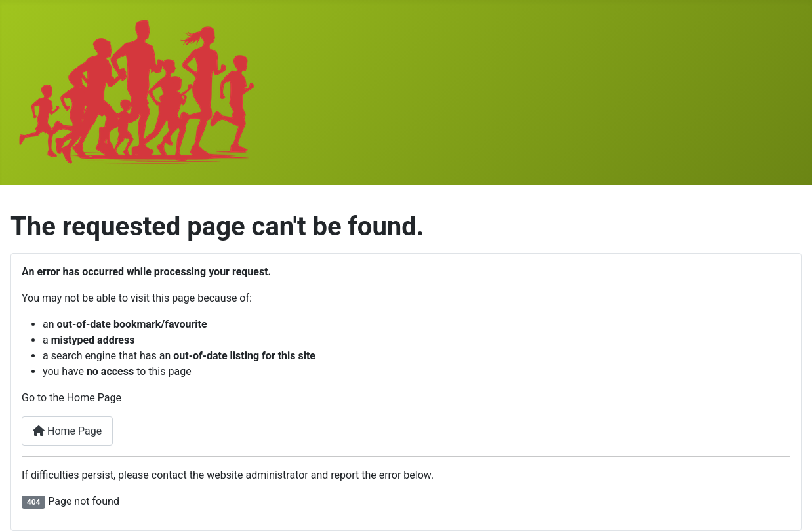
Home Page (67, 431)
